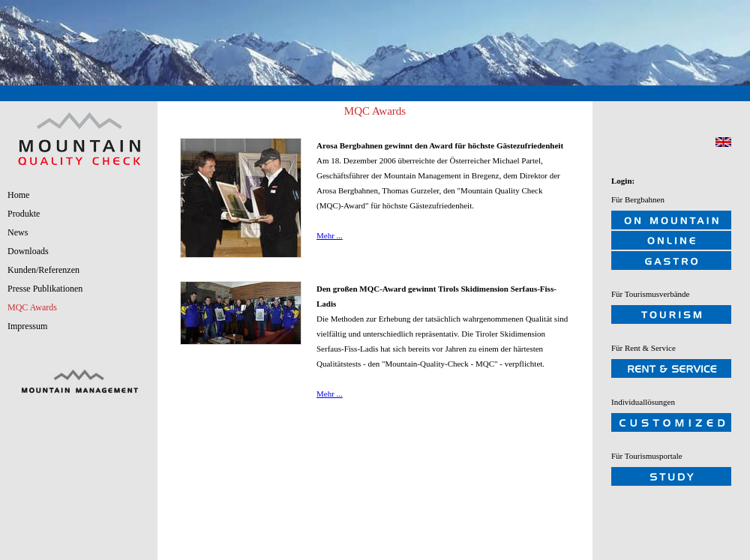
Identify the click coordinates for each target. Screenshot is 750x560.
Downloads (28, 251)
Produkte (24, 214)
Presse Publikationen (45, 289)
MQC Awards (32, 307)
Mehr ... (330, 235)
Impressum (27, 326)
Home (18, 195)
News (18, 232)
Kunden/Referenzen (43, 270)
